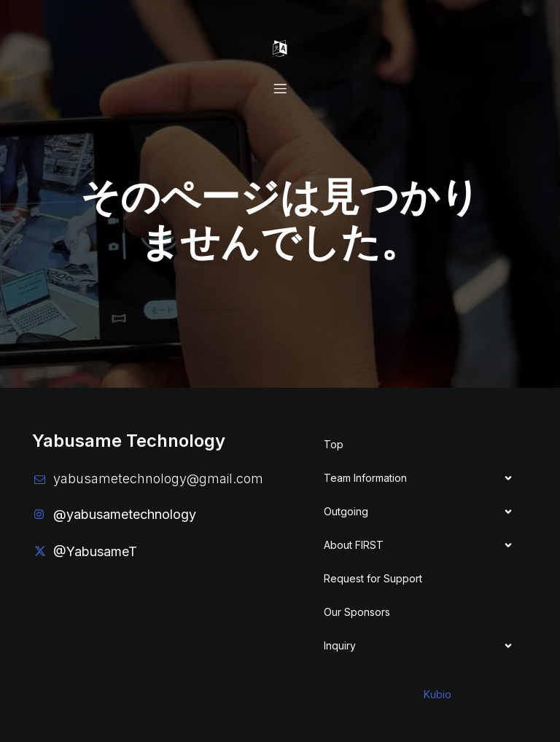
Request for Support (373, 578)
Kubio (437, 694)
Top (334, 444)
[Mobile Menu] (280, 49)
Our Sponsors (357, 611)
